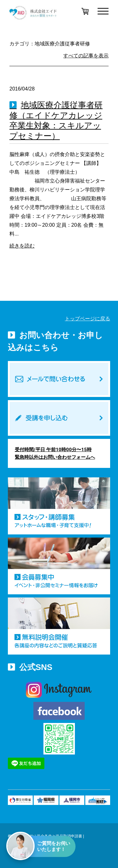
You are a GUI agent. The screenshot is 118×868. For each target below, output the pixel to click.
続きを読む (22, 246)
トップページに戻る (87, 319)
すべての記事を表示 (86, 56)
